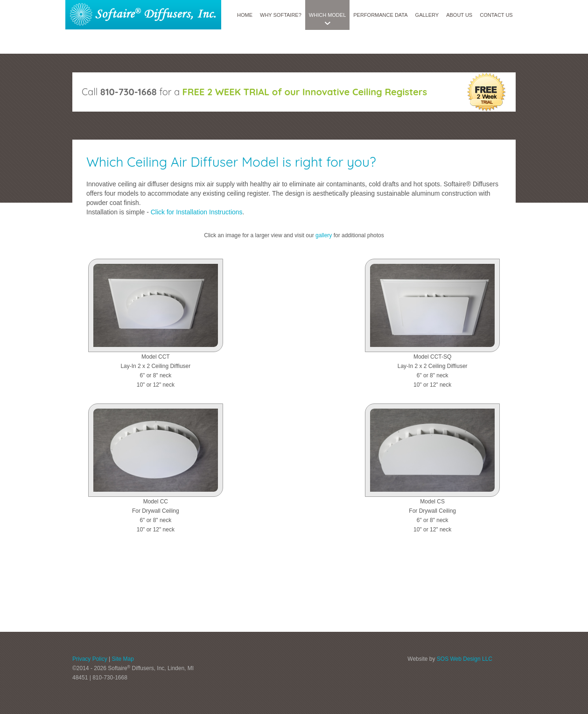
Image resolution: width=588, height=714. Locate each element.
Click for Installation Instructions (197, 212)
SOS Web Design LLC (465, 659)
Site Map (122, 659)
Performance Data (380, 15)
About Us (459, 15)
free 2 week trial (486, 92)
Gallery (427, 15)
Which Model (327, 15)
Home (245, 15)
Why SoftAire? (281, 15)
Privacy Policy (90, 659)
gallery (324, 235)
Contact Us (496, 15)
